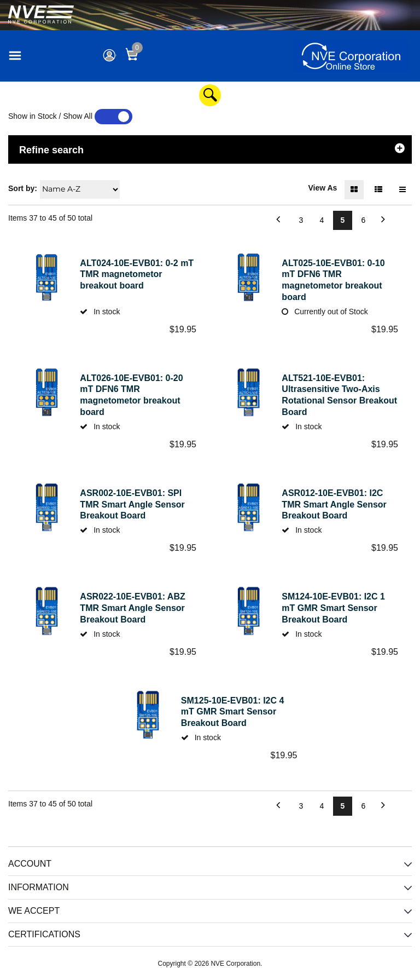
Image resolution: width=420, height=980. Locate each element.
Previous (259, 220)
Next (402, 220)
